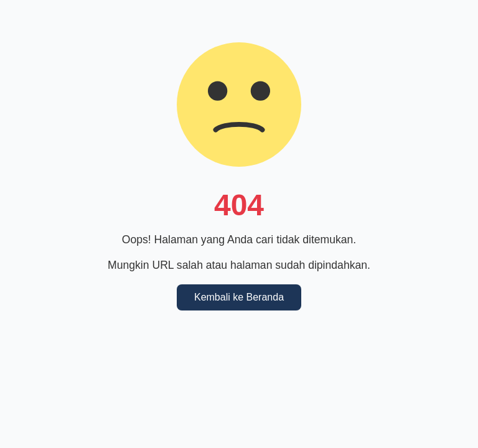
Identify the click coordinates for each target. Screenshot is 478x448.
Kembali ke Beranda (239, 297)
